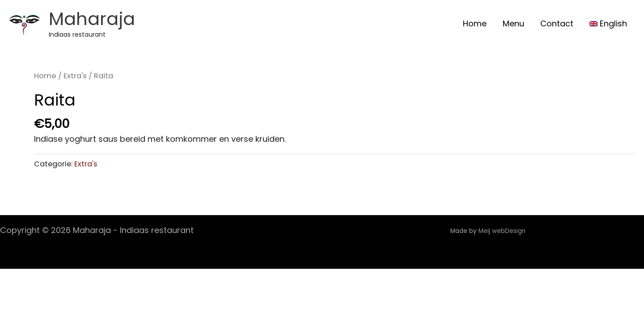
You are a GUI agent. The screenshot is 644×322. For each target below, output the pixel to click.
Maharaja (92, 19)
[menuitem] (608, 24)
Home (45, 76)
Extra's (75, 76)
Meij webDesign (503, 231)
